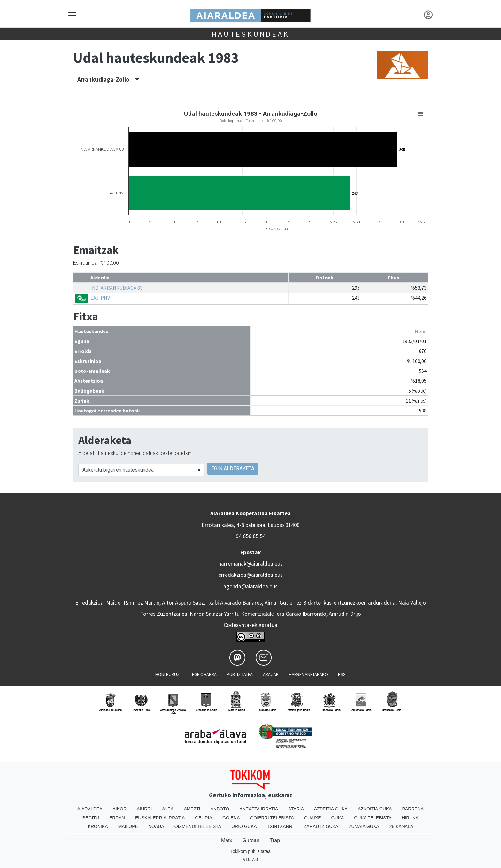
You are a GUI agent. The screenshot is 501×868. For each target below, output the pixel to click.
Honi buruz (167, 674)
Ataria (296, 809)
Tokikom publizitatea (250, 851)
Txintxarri (280, 826)
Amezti (192, 809)
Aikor (119, 809)
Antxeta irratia (259, 809)
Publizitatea (240, 674)
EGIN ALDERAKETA (233, 469)
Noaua (156, 826)
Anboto (220, 809)
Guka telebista (373, 818)
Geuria (204, 818)
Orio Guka (244, 826)
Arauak (271, 674)
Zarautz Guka (321, 826)
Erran (117, 818)
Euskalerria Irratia (160, 818)
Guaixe (313, 818)
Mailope (128, 826)
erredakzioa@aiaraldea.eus (250, 575)
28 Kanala (401, 826)
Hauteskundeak (250, 34)
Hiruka (410, 818)
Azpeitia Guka (331, 809)
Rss (342, 674)
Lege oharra (203, 674)
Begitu (91, 818)
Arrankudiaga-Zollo (109, 79)
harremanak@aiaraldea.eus (250, 564)
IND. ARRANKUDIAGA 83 (116, 288)
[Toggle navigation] (72, 15)
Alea (168, 809)
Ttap (275, 840)
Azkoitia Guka (375, 809)
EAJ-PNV (100, 298)
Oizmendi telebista (198, 826)
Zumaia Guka (364, 826)
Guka (338, 818)
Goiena (231, 818)
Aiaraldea (90, 809)
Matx (227, 840)
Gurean (251, 840)
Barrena (413, 809)
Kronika (98, 826)
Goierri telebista (272, 818)
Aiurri (144, 809)
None (421, 331)
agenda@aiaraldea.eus (250, 586)
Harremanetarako (308, 674)
